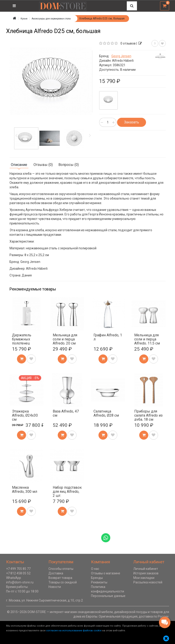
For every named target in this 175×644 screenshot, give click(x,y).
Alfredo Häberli (123, 60)
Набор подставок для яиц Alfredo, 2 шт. (67, 491)
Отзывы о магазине (106, 573)
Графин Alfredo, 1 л (108, 337)
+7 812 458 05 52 (18, 573)
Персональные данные (108, 596)
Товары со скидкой (63, 582)
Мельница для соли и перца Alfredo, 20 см (65, 339)
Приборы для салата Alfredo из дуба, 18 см (148, 415)
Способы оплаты (61, 569)
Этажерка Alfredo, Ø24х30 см (25, 415)
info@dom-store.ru (20, 582)
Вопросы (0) (69, 164)
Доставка (56, 573)
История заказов (146, 573)
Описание (19, 164)
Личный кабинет (146, 569)
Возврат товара (60, 578)
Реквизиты (99, 582)
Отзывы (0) (43, 164)
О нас (95, 569)
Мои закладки (144, 578)
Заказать (132, 122)
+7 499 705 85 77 (18, 569)
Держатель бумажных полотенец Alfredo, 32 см (23, 341)
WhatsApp (14, 578)
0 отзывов (128, 43)
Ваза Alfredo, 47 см (66, 413)
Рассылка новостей (148, 582)
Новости (55, 587)
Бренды (97, 578)
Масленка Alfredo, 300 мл (25, 489)
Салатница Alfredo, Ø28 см (106, 413)
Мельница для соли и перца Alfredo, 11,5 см (147, 339)
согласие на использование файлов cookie (74, 630)
